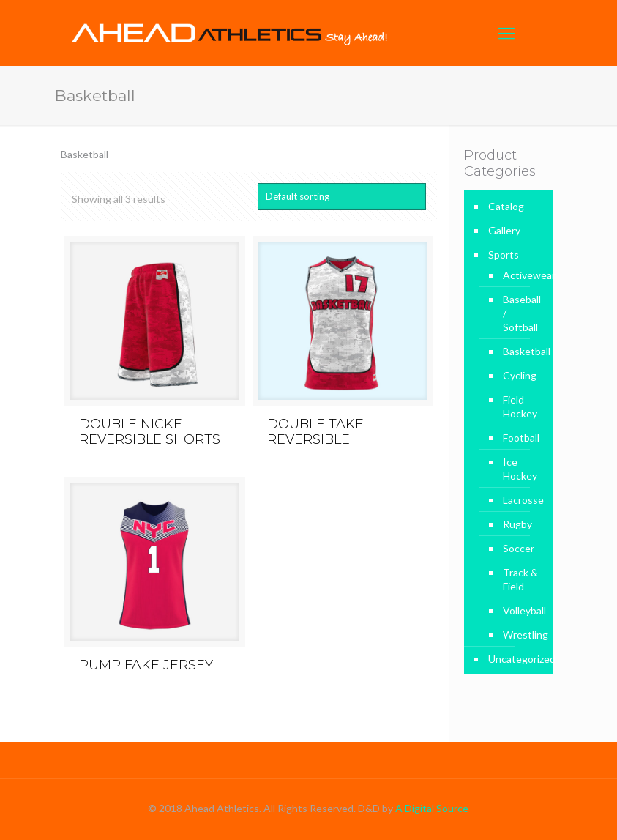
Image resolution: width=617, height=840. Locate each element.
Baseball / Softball (521, 313)
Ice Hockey (520, 469)
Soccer (519, 548)
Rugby (517, 524)
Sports (504, 254)
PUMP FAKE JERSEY (146, 665)
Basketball (521, 351)
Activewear (521, 275)
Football (521, 438)
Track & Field (520, 579)
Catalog (506, 206)
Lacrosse (521, 500)
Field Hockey (520, 406)
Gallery (504, 230)
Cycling (520, 375)
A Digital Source (432, 808)
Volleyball (521, 610)
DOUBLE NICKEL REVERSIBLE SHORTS (150, 432)
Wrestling (521, 635)
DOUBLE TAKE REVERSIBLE (315, 432)
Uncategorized (517, 659)
